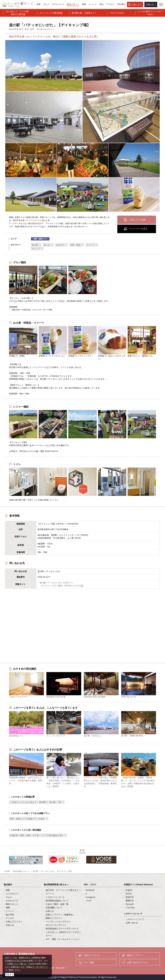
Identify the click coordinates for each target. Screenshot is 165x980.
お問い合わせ (132, 923)
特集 (8, 890)
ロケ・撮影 (89, 962)
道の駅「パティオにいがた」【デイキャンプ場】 (53, 871)
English (129, 890)
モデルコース (12, 901)
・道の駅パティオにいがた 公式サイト (55, 583)
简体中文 (130, 897)
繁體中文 (130, 901)
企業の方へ (151, 5)
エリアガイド (12, 894)
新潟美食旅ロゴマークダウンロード (62, 929)
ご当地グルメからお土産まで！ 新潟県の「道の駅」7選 (35, 802)
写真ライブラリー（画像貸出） (60, 915)
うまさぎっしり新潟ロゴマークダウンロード (63, 934)
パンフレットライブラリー (58, 922)
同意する (10, 975)
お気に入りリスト (14, 922)
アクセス (10, 918)
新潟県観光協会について (57, 901)
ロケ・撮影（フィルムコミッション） (63, 939)
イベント (10, 911)
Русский (130, 904)
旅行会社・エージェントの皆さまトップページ (63, 892)
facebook (90, 890)
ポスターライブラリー (56, 925)
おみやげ (60, 245)
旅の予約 (10, 915)
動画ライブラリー (54, 918)
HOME (7, 871)
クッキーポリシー (40, 967)
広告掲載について (54, 908)
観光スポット (12, 904)
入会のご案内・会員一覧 (57, 904)
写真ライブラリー (92, 955)
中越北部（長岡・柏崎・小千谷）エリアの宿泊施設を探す (37, 835)
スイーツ (91, 245)
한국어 (129, 894)
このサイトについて (55, 897)
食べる (47, 245)
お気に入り (137, 5)
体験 (8, 908)
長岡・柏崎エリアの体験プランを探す (27, 819)
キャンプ (36, 249)
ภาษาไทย (130, 908)
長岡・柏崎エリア (40, 239)
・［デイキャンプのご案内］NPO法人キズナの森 (60, 586)
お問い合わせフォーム (137, 962)
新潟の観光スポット (21, 871)
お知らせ (10, 925)
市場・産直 (75, 245)
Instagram (91, 897)
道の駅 (35, 245)
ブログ (89, 901)
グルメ (9, 897)
